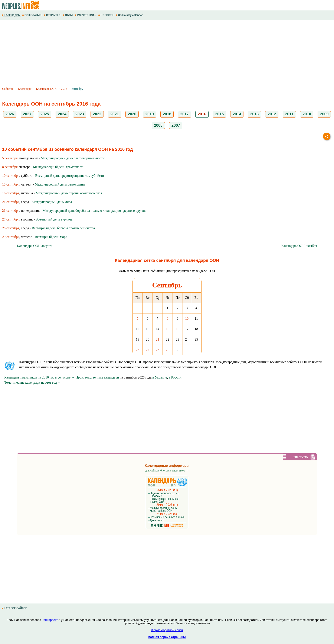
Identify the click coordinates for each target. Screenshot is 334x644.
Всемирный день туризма (54, 219)
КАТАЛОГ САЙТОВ (15, 608)
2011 (289, 114)
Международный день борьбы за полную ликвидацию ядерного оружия (94, 211)
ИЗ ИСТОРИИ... (86, 15)
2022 (97, 114)
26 (138, 350)
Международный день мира (52, 202)
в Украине (160, 377)
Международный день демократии (60, 184)
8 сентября (10, 167)
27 (148, 350)
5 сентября (10, 158)
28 (158, 350)
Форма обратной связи (167, 630)
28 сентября (11, 228)
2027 (27, 114)
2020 (132, 114)
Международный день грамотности (59, 167)
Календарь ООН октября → (301, 246)
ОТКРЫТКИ (52, 15)
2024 (62, 114)
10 (187, 318)
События (8, 89)
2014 (237, 114)
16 (178, 329)
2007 (176, 125)
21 (158, 339)
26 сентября (11, 211)
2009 (324, 114)
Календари (25, 89)
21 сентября (11, 202)
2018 (167, 114)
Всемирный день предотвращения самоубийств (69, 176)
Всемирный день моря (51, 237)
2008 (158, 125)
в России (175, 377)
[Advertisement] (128, 54)
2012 (272, 114)
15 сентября (11, 184)
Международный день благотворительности (73, 158)
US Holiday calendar (130, 15)
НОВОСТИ (106, 15)
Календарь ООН (46, 89)
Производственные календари (97, 377)
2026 (10, 114)
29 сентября (11, 237)
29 (168, 350)
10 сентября (11, 176)
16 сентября (11, 193)
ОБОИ (68, 15)
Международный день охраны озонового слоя (69, 193)
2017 (184, 114)
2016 (64, 89)
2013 (254, 114)
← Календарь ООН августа (32, 246)
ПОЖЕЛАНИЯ (32, 15)
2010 (307, 114)
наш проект (50, 620)
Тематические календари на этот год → (33, 382)
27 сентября (11, 219)
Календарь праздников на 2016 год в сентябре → (40, 377)
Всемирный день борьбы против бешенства (63, 228)
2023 (80, 114)
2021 (115, 114)
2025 (45, 114)
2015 (219, 114)
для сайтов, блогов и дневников (167, 471)
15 (168, 329)
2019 (150, 114)
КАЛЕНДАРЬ (11, 15)
